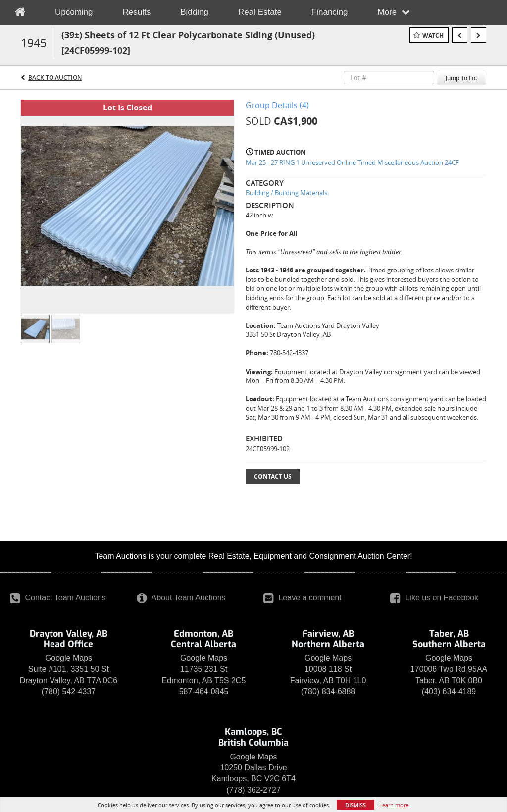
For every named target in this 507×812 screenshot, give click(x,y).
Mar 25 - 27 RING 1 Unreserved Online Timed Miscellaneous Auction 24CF (352, 162)
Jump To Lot (461, 78)
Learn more (394, 805)
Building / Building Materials (286, 193)
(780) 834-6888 (328, 691)
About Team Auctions (181, 598)
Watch (433, 35)
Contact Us (273, 476)
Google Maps (69, 658)
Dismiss (355, 805)
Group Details (277, 105)
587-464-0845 (204, 691)
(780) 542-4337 (69, 691)
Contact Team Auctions (58, 598)
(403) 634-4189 (449, 691)
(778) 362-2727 (253, 790)
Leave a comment (303, 598)
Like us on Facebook (434, 598)
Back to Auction (55, 78)
